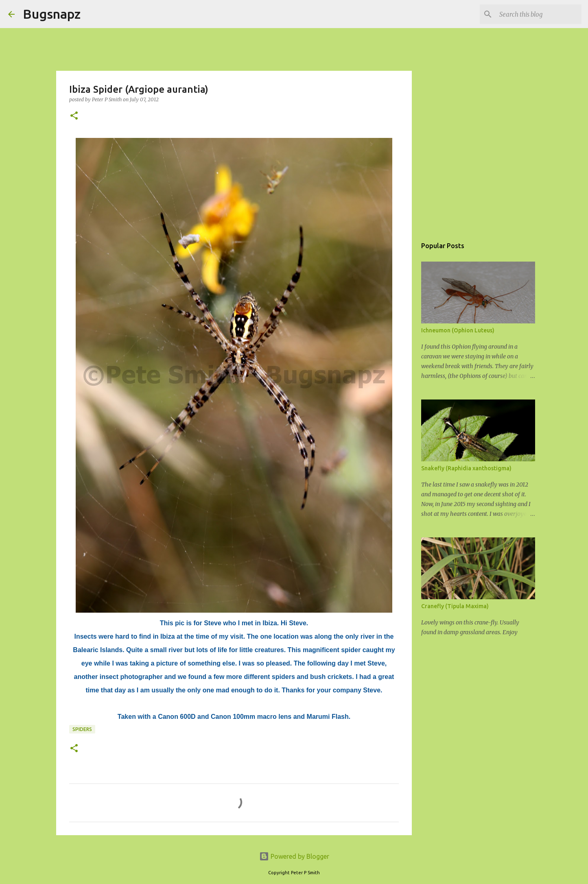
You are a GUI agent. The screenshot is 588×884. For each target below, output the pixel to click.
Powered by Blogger (294, 856)
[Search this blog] (539, 14)
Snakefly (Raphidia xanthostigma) (466, 468)
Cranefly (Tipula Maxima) (455, 606)
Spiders (82, 729)
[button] (74, 116)
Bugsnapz (52, 14)
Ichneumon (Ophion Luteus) (458, 330)
